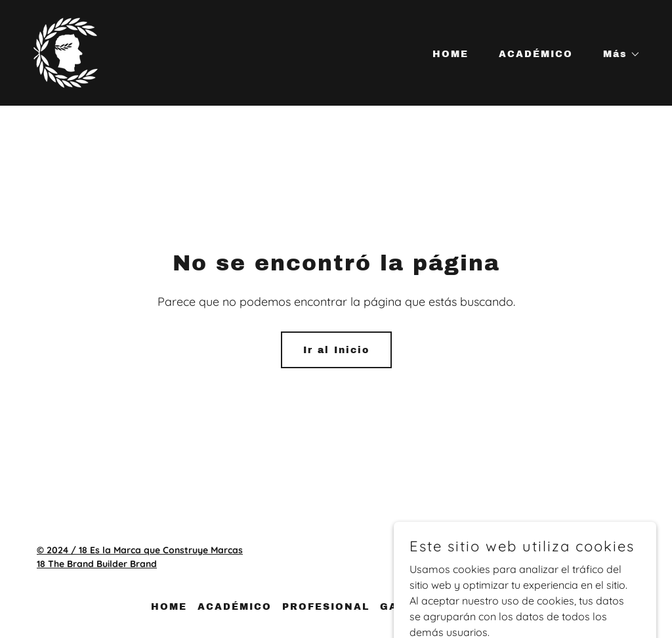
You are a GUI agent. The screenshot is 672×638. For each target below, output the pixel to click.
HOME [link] (451, 54)
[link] (66, 52)
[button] (617, 54)
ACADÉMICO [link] (536, 54)
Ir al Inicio (336, 350)
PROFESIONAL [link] (326, 607)
